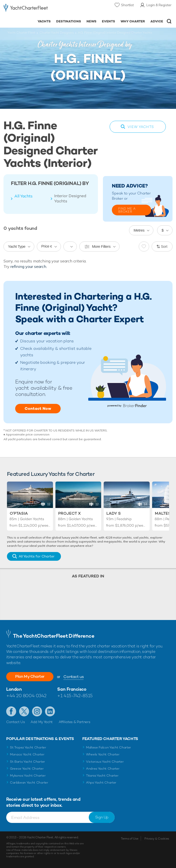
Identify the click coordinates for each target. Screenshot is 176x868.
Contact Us (16, 722)
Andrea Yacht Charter (103, 769)
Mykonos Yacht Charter (28, 775)
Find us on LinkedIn (50, 711)
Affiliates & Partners (74, 722)
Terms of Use (130, 839)
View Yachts (141, 127)
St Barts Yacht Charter (27, 762)
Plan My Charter (30, 676)
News (91, 21)
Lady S (114, 513)
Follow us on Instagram (37, 711)
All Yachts (23, 196)
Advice (157, 21)
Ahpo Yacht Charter (101, 782)
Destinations (69, 21)
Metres (139, 230)
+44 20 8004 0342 (26, 696)
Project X (69, 513)
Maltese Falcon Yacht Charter (109, 747)
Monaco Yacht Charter (27, 754)
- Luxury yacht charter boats (26, 9)
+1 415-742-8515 (75, 696)
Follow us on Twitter (24, 711)
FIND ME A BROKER (127, 210)
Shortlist (127, 5)
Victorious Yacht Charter (105, 762)
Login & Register (159, 5)
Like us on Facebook (11, 711)
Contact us (73, 677)
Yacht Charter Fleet (21, 33)
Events (109, 21)
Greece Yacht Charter (27, 769)
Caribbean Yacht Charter (29, 782)
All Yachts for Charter (37, 556)
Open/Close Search (169, 21)
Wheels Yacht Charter (103, 754)
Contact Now (38, 408)
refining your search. (29, 266)
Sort (164, 246)
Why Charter (133, 21)
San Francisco (72, 689)
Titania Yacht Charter (102, 775)
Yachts (44, 21)
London (14, 689)
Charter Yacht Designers (57, 33)
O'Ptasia (19, 513)
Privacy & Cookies (157, 839)
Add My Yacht (42, 722)
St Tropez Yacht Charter (28, 747)
